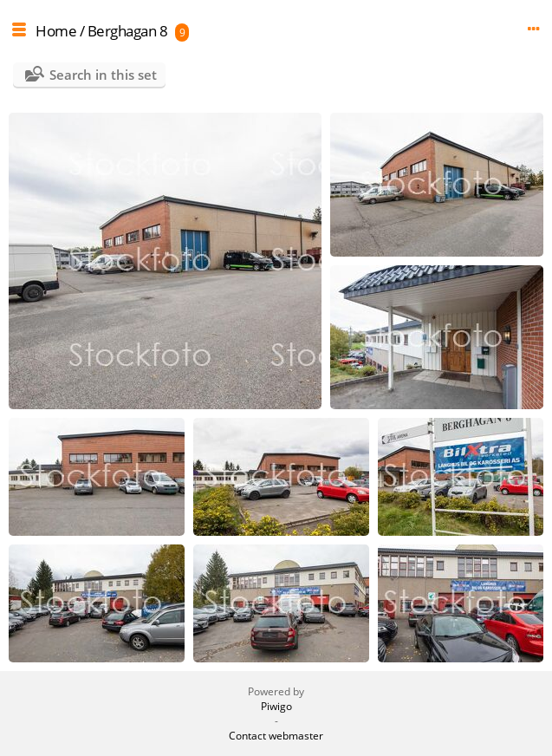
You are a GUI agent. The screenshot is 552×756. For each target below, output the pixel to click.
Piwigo (276, 706)
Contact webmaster (276, 736)
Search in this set (103, 75)
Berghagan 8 (128, 31)
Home (56, 31)
